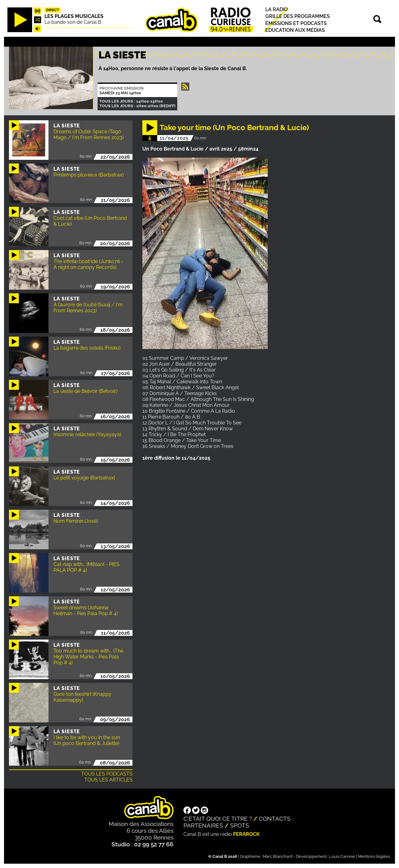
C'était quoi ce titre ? (218, 819)
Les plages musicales (74, 16)
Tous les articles (108, 780)
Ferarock (246, 834)
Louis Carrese (342, 856)
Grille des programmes (298, 17)
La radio (277, 9)
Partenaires (203, 825)
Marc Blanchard (278, 856)
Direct (52, 10)
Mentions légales (374, 856)
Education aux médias (295, 30)
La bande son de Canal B (73, 22)
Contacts (275, 819)
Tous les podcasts (107, 774)
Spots (240, 825)
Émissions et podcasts (296, 23)
